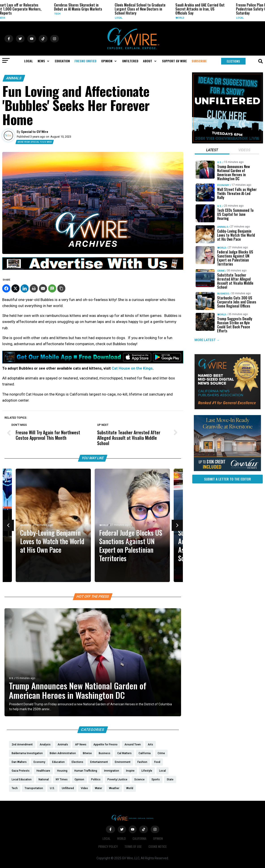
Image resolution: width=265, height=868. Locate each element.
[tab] (212, 151)
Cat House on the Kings (132, 368)
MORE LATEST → (207, 340)
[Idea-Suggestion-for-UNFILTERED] (228, 142)
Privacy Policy (108, 846)
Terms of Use (133, 846)
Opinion (158, 838)
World (202, 18)
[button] (44, 61)
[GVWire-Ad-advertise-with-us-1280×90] (93, 269)
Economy (223, 185)
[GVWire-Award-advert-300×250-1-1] (228, 408)
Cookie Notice (158, 846)
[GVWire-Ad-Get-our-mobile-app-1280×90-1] (93, 362)
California (139, 838)
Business (22, 18)
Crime (221, 271)
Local (141, 18)
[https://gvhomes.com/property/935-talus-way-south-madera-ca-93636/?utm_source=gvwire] (227, 470)
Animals (14, 78)
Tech (80, 14)
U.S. (11, 678)
